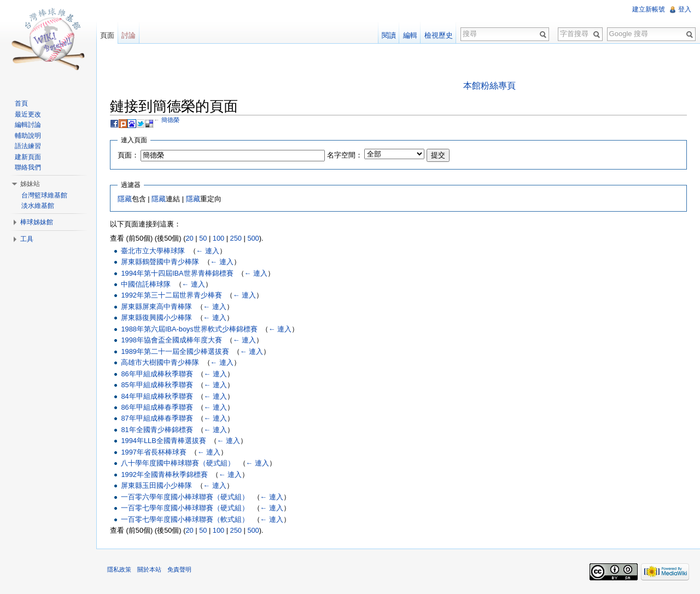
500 (253, 238)
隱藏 (125, 199)
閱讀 (389, 35)
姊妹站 (30, 184)
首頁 (21, 103)
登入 (685, 9)
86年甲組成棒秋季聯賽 (157, 374)
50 (203, 238)
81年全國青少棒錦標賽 (157, 430)
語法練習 (28, 146)
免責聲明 (179, 569)
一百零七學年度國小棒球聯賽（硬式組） (185, 508)
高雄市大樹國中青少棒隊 (160, 362)
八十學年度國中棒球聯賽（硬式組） (178, 463)
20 (189, 238)
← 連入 (208, 251)
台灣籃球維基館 (44, 195)
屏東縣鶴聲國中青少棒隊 (160, 262)
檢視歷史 (439, 35)
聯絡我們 (28, 167)
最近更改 (28, 114)
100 (218, 238)
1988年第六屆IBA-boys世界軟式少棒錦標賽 (189, 329)
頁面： (128, 155)
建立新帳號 (649, 9)
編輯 (410, 35)
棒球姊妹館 (37, 222)
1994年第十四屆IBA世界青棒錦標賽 (177, 273)
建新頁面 (28, 157)
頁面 (107, 35)
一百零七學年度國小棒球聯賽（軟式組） (185, 519)
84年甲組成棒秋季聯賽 (157, 396)
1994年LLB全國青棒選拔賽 (163, 441)
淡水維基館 (38, 206)
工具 (27, 239)
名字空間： (345, 155)
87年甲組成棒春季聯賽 (157, 418)
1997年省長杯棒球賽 (153, 452)
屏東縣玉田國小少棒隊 (156, 485)
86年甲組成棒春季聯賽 (157, 407)
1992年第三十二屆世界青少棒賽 (171, 295)
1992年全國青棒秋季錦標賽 (164, 474)
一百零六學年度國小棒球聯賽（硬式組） (185, 497)
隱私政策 (119, 569)
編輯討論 (28, 125)
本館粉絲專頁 (489, 86)
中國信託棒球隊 (146, 284)
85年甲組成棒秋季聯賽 (157, 385)
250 (236, 238)
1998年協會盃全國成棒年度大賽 (171, 340)
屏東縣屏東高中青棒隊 (156, 307)
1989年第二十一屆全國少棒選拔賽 (175, 351)
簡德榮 (170, 120)
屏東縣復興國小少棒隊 (156, 318)
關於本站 (149, 569)
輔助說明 (28, 136)
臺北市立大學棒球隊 (153, 251)
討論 (129, 35)
